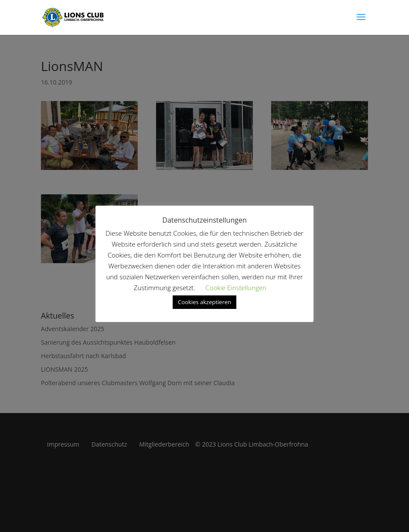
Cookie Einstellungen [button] (236, 288)
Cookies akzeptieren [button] (204, 302)
